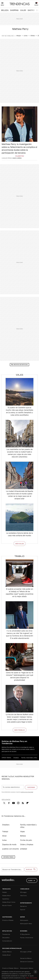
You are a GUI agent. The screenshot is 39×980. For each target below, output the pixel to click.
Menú (2, 5)
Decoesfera (6, 938)
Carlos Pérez (7, 158)
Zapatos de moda (9, 844)
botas (4, 840)
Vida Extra (23, 896)
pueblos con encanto (11, 849)
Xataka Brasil (6, 955)
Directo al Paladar (8, 920)
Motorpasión (24, 920)
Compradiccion (7, 941)
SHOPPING (14, 10)
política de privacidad (27, 792)
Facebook (9, 803)
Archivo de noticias (20, 365)
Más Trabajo (20, 730)
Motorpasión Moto (26, 924)
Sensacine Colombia (27, 962)
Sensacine (23, 906)
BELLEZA (5, 10)
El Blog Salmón (25, 934)
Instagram (18, 803)
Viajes (19, 375)
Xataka (4, 892)
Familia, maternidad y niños (29, 758)
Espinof (23, 910)
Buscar (29, 869)
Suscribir (31, 787)
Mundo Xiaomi (7, 905)
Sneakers (16, 758)
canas (26, 36)
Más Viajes (20, 544)
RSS (23, 803)
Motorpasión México (27, 968)
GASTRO (31, 10)
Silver (4, 836)
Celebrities (19, 156)
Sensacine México (26, 958)
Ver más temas (8, 857)
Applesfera (6, 899)
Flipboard (28, 803)
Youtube (14, 803)
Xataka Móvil (6, 896)
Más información (32, 978)
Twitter (4, 803)
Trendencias (6, 934)
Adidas (33, 36)
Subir (30, 880)
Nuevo (36, 5)
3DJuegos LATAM (26, 952)
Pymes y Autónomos (27, 938)
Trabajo (19, 556)
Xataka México (7, 952)
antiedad (24, 849)
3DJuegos (23, 892)
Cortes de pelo (26, 840)
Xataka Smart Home (9, 902)
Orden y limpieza (27, 844)
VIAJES (23, 10)
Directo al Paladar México (10, 968)
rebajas (19, 36)
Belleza (23, 836)
